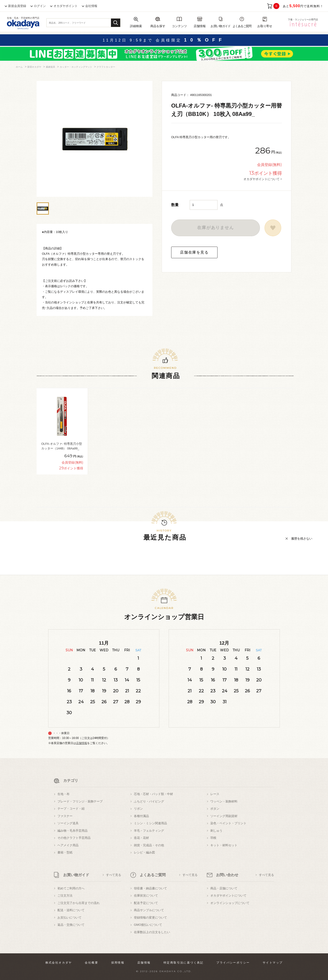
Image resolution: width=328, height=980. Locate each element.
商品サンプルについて (149, 910)
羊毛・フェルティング (149, 831)
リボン (138, 809)
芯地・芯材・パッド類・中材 (153, 794)
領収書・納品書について (150, 888)
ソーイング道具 (68, 823)
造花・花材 (141, 838)
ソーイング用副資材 (224, 816)
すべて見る (114, 875)
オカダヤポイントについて (228, 896)
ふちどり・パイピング (149, 801)
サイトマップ (273, 963)
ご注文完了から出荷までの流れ (79, 903)
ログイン (40, 6)
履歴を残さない (302, 539)
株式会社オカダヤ (59, 963)
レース (215, 794)
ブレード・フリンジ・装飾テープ (80, 801)
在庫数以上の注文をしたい (152, 932)
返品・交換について (71, 925)
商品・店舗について (224, 888)
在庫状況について (146, 896)
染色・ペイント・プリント (228, 823)
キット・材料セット (224, 845)
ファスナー (65, 816)
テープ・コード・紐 (71, 809)
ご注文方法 (65, 896)
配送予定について (146, 903)
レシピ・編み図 (144, 852)
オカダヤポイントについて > (263, 179)
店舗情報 (82, 743)
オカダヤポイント (66, 6)
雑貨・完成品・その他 (149, 845)
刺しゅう (216, 831)
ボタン (215, 809)
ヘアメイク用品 (68, 845)
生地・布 (63, 794)
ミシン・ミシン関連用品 (150, 823)
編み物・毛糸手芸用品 (73, 831)
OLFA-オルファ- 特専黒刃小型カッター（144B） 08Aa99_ (62, 446)
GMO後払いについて (148, 925)
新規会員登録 (17, 6)
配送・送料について (71, 910)
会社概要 (91, 963)
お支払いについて (69, 918)
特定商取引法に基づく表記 (184, 963)
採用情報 (118, 963)
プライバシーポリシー (233, 963)
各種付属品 (141, 816)
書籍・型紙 (65, 852)
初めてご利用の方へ (71, 888)
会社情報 (91, 6)
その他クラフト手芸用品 (74, 838)
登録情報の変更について (150, 918)
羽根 (213, 838)
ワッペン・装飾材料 (224, 801)
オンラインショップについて (230, 903)
